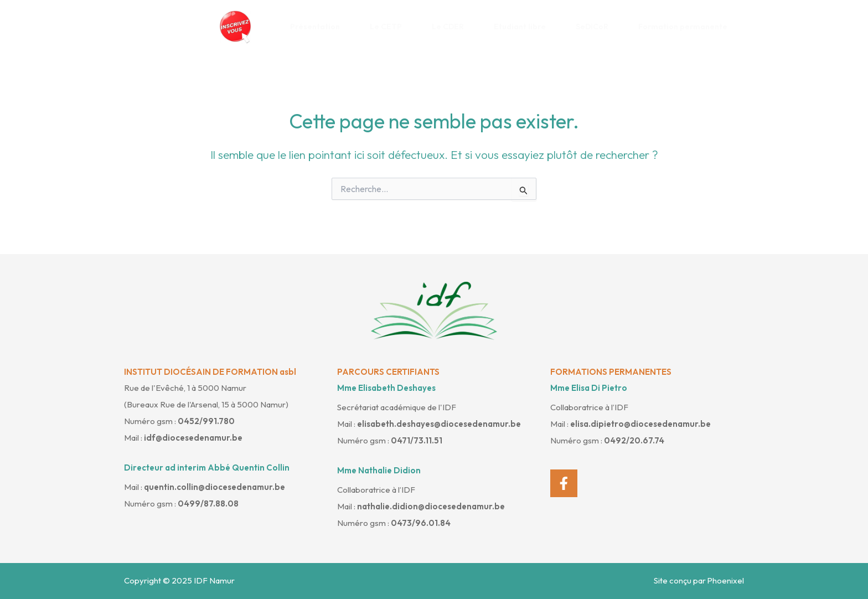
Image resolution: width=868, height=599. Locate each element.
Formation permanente (687, 27)
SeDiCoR (596, 27)
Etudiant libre (524, 27)
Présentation (319, 27)
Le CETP (390, 27)
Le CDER (452, 27)
